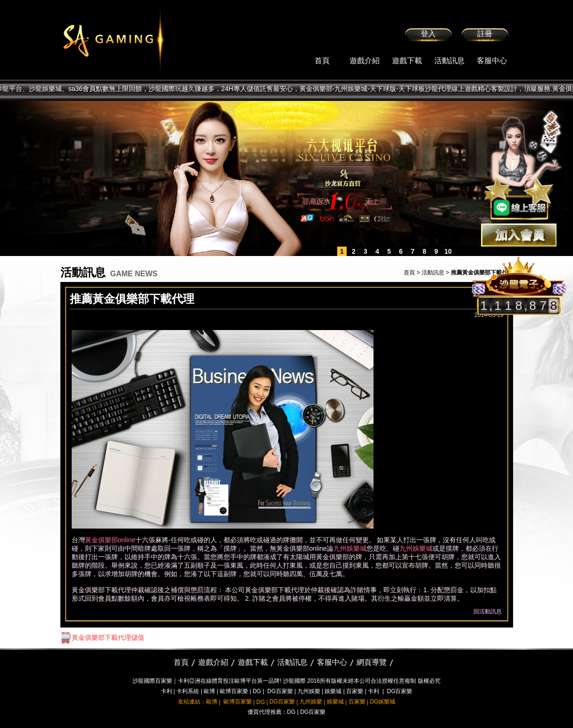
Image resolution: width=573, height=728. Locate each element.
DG (257, 691)
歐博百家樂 (234, 691)
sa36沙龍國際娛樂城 (137, 40)
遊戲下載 (407, 61)
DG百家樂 (280, 691)
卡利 (166, 691)
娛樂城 (333, 691)
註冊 (485, 34)
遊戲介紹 (365, 61)
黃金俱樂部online (110, 540)
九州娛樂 (309, 691)
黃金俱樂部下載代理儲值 (102, 637)
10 (448, 251)
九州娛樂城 (350, 548)
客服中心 (492, 61)
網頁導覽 (372, 662)
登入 (428, 34)
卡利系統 (188, 691)
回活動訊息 (488, 612)
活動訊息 (449, 61)
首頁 (322, 61)
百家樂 (355, 691)
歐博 (209, 691)
